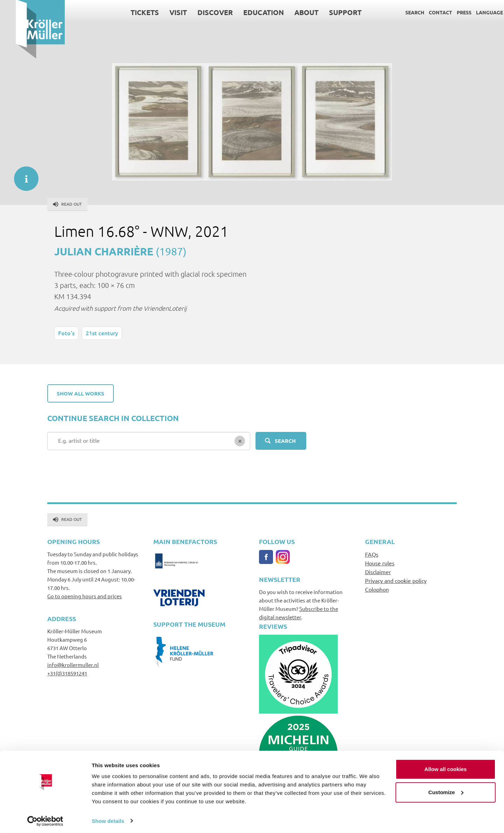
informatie (23, 175)
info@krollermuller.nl (73, 665)
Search (399, 12)
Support (330, 12)
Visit (162, 12)
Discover (199, 12)
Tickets (129, 12)
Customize (446, 790)
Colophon (377, 589)
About (291, 12)
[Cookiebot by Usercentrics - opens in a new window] (45, 819)
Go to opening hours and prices (85, 596)
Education (248, 12)
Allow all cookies (446, 768)
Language (474, 12)
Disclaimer (378, 572)
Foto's (66, 333)
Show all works (80, 393)
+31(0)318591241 (67, 673)
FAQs (372, 554)
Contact (425, 12)
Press (448, 12)
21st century (102, 333)
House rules (380, 563)
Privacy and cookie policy (396, 580)
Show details (108, 819)
